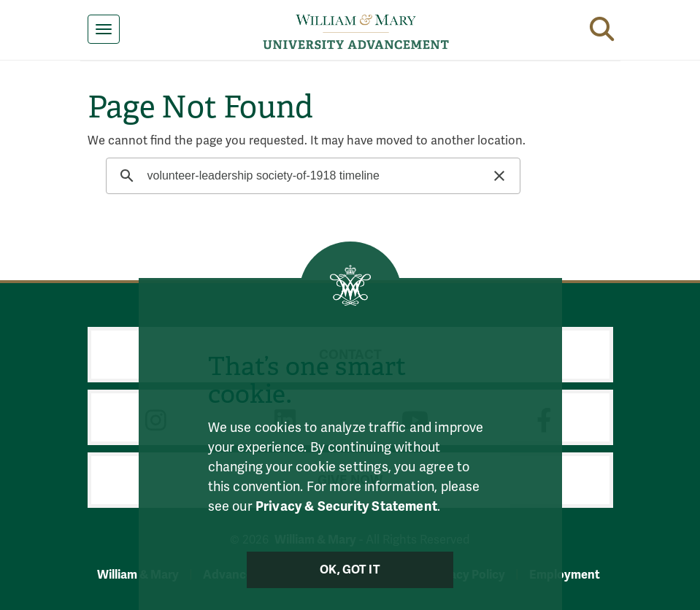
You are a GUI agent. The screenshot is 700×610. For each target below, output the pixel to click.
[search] (311, 176)
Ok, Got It (350, 570)
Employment (565, 575)
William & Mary (138, 575)
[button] (602, 26)
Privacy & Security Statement (346, 506)
